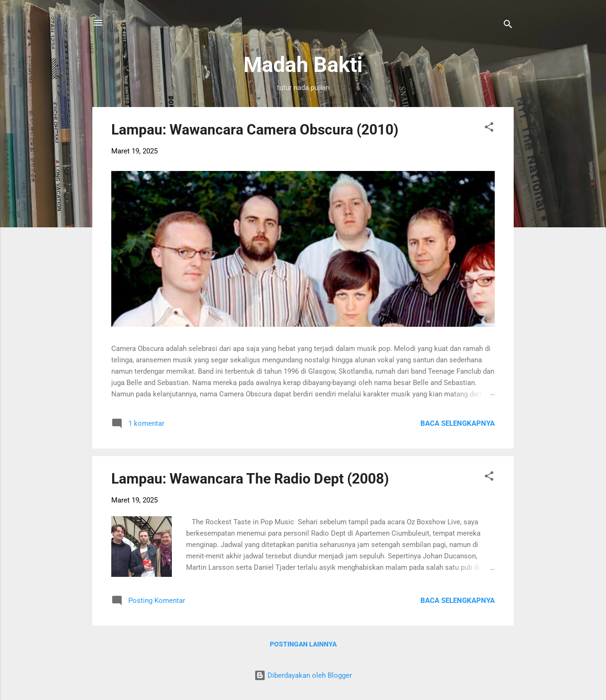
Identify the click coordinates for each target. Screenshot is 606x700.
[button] (489, 129)
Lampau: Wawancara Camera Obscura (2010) (255, 130)
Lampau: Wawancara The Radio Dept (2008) (250, 479)
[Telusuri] (508, 26)
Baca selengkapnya (458, 423)
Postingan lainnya (303, 644)
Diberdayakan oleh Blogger (303, 675)
